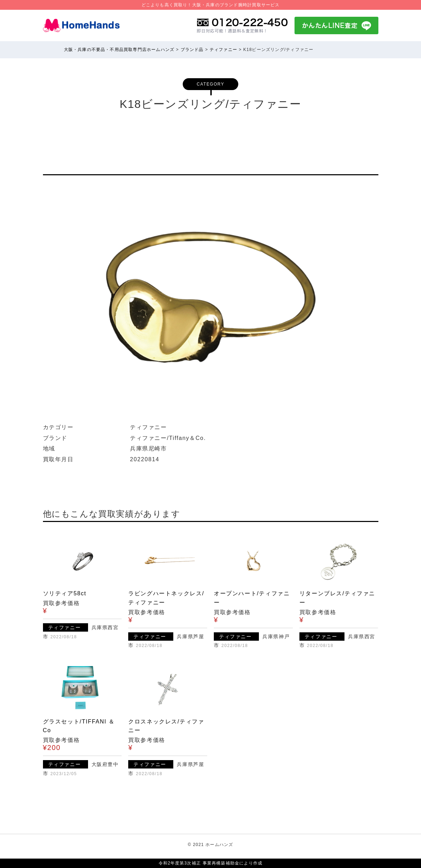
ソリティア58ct (65, 593)
